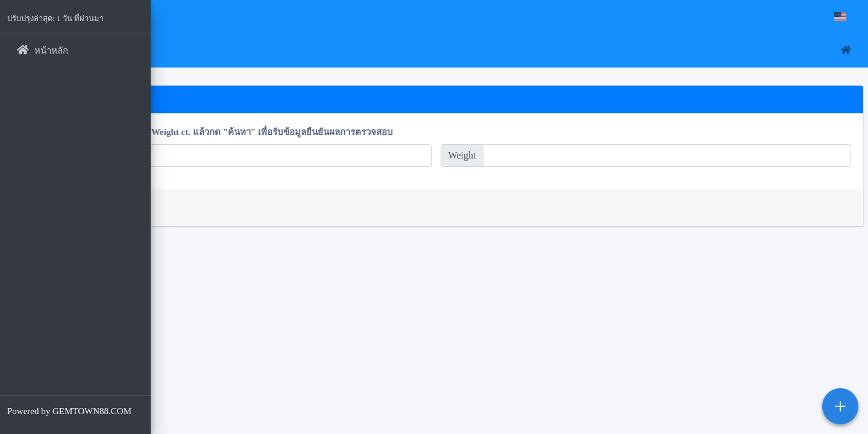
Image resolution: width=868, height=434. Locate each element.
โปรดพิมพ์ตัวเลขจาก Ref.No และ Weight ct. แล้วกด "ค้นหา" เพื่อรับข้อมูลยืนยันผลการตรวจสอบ (354, 132)
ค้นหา (188, 207)
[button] (169, 51)
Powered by (69, 411)
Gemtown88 (199, 19)
